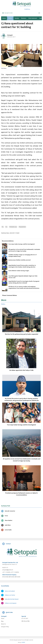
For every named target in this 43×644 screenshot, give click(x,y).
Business (24, 18)
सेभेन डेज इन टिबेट (26, 621)
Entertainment (33, 18)
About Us (3, 624)
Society (17, 18)
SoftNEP (23, 642)
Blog (2, 621)
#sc (6, 227)
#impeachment (22, 227)
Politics (10, 18)
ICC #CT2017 (25, 619)
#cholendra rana (13, 227)
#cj (3, 227)
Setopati (10, 35)
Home (3, 619)
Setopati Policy (5, 627)
